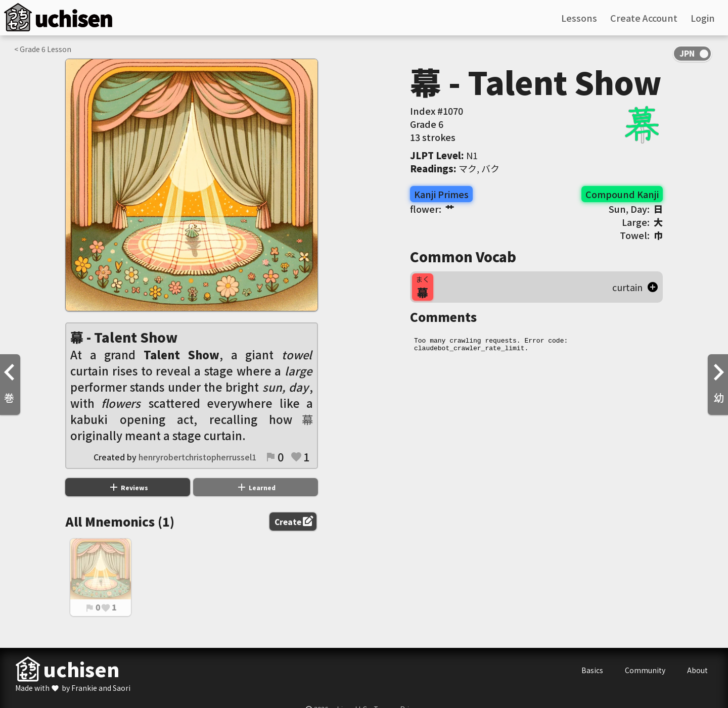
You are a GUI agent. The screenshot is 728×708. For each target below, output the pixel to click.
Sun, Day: (636, 209)
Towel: (641, 235)
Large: (642, 222)
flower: (432, 209)
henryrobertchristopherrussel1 (197, 457)
